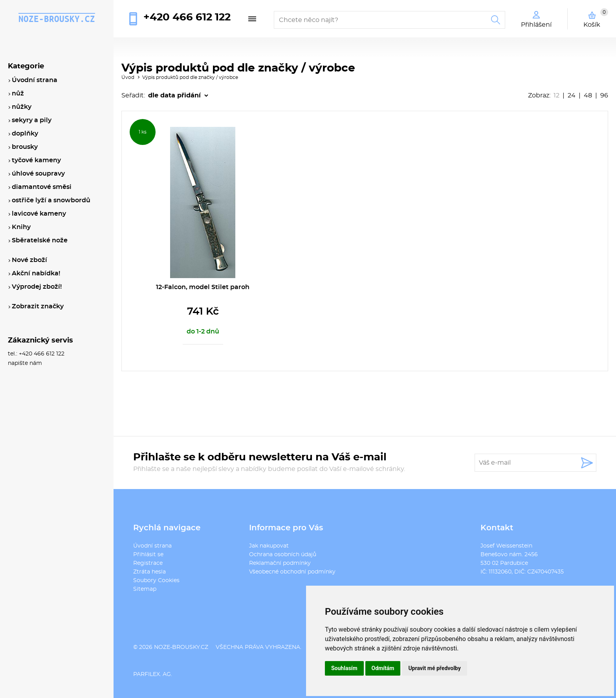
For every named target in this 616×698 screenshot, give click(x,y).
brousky (25, 147)
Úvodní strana (152, 546)
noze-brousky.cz (57, 19)
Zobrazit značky (38, 306)
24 (572, 95)
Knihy (21, 227)
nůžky (22, 107)
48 (588, 95)
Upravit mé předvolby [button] (434, 668)
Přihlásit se (148, 555)
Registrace (148, 563)
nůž (18, 93)
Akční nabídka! (36, 273)
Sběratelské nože (40, 240)
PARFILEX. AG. (153, 674)
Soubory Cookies (156, 581)
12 (556, 95)
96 (604, 95)
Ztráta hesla (149, 572)
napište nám (25, 363)
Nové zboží (29, 260)
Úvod (128, 77)
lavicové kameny (39, 214)
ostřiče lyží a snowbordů (51, 200)
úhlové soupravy (38, 174)
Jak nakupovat (269, 546)
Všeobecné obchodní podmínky (292, 572)
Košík (596, 18)
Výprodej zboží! (37, 287)
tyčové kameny (36, 160)
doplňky (25, 134)
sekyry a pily (32, 120)
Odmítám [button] (383, 668)
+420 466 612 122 (187, 17)
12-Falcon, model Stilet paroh (203, 287)
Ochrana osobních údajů (283, 555)
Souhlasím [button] (344, 668)
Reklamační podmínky (280, 563)
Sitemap (145, 589)
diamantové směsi (42, 187)
